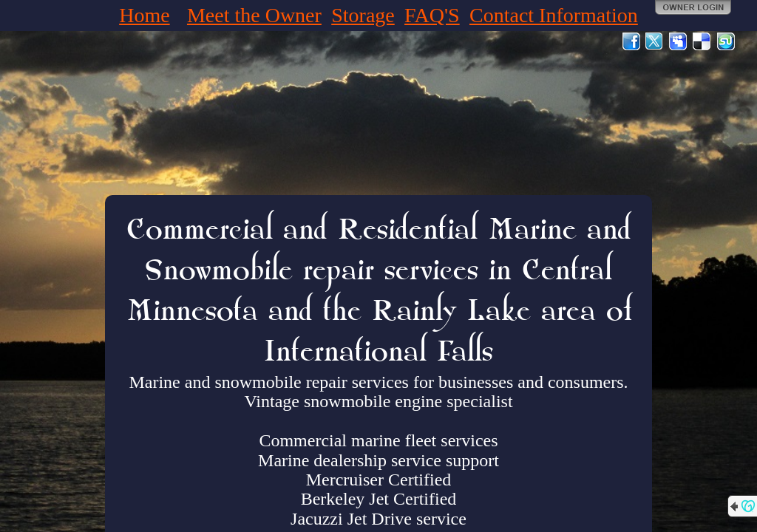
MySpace (679, 41)
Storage (363, 15)
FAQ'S (432, 15)
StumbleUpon (726, 41)
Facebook (631, 41)
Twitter (655, 41)
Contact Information (554, 15)
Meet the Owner (254, 15)
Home (144, 15)
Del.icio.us (702, 41)
